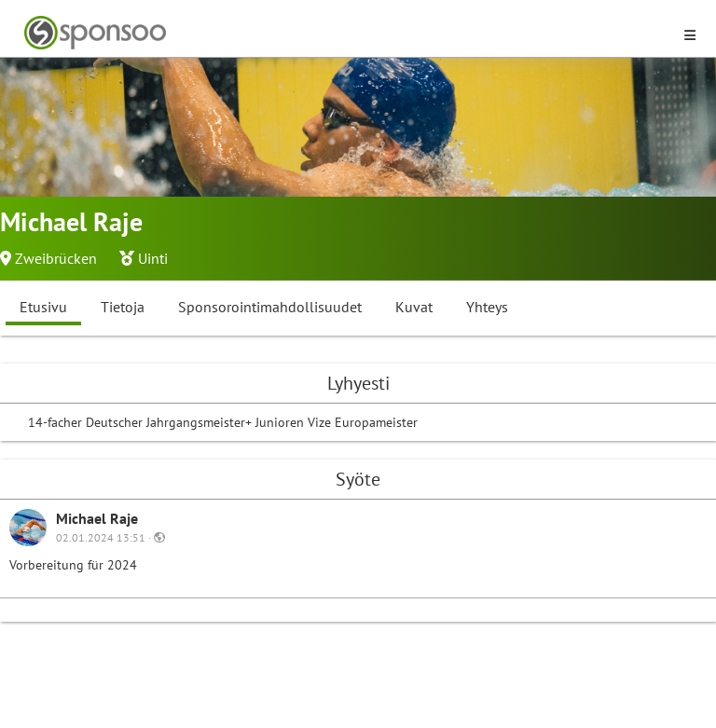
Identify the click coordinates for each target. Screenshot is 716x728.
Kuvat (414, 307)
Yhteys (487, 307)
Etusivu (43, 307)
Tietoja (123, 307)
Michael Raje (97, 518)
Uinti (153, 258)
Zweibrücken (56, 258)
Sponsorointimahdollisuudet (270, 307)
